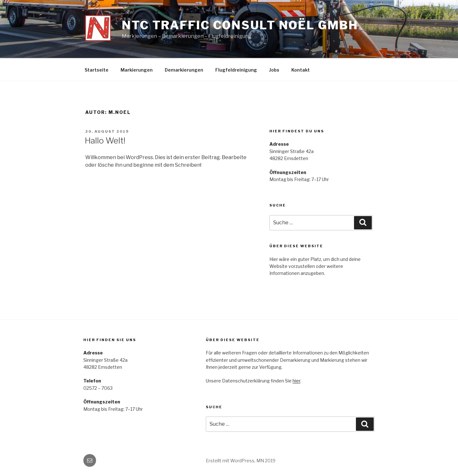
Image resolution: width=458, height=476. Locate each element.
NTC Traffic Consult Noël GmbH (240, 25)
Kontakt (301, 70)
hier (296, 381)
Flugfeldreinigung (236, 70)
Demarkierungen (184, 70)
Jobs (274, 70)
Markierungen (137, 70)
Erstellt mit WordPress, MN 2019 (241, 461)
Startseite (97, 70)
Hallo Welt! (105, 140)
